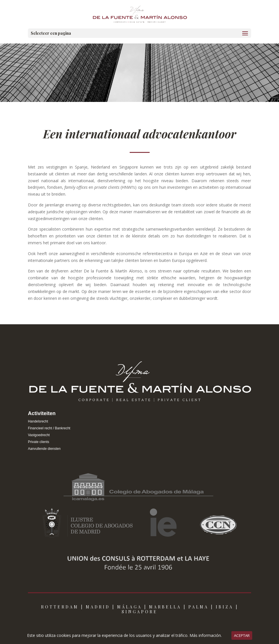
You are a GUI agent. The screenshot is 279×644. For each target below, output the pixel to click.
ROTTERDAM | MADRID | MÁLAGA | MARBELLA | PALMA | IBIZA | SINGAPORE (140, 609)
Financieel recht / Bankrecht (49, 428)
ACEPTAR (242, 635)
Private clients (39, 442)
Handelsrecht (38, 421)
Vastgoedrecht (39, 435)
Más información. (206, 635)
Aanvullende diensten (44, 449)
